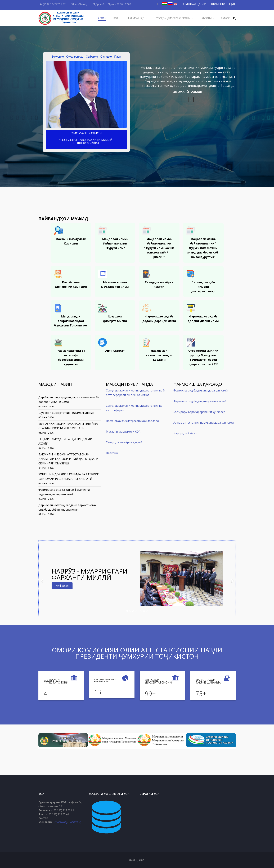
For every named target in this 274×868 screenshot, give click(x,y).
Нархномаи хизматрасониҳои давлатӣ (132, 421)
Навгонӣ (206, 18)
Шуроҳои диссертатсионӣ (172, 18)
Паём (118, 57)
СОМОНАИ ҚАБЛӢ (194, 4)
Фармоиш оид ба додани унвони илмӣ (200, 401)
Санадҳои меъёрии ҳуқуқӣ (124, 442)
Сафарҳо (92, 57)
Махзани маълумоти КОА (123, 432)
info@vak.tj (61, 822)
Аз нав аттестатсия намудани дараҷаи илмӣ (204, 423)
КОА (116, 18)
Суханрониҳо (75, 57)
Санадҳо (106, 57)
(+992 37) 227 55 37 (54, 4)
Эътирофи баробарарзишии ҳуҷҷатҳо (199, 412)
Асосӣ (102, 18)
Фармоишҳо (136, 18)
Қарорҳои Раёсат (185, 433)
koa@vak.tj (81, 4)
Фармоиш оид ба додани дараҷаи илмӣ (201, 390)
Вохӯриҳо (58, 57)
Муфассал (62, 586)
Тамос (225, 18)
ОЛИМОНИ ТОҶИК (223, 4)
